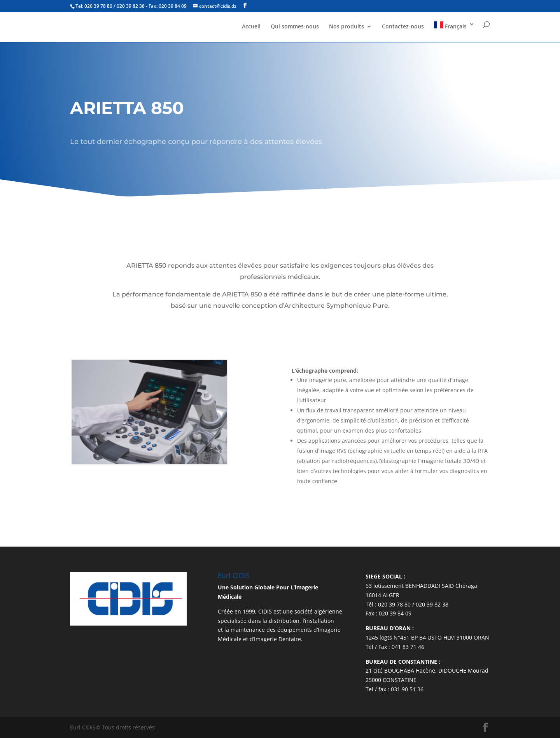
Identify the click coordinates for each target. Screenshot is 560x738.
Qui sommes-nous (295, 30)
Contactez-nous (403, 30)
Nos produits (346, 30)
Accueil (251, 30)
